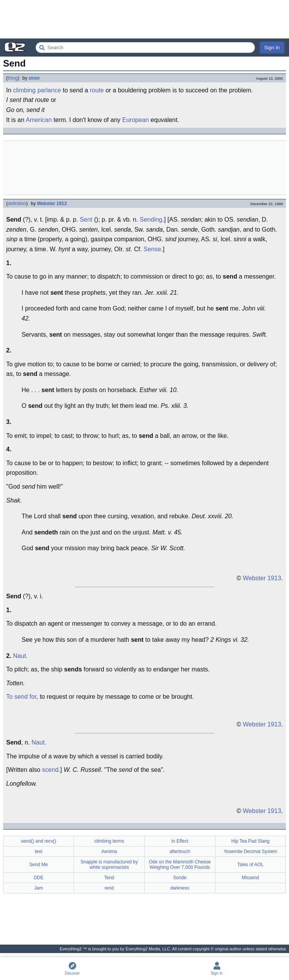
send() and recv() (38, 841)
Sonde (180, 878)
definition (17, 204)
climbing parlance (37, 90)
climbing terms (109, 841)
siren (34, 78)
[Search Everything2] (145, 48)
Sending (151, 220)
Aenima (109, 851)
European (135, 120)
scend (50, 770)
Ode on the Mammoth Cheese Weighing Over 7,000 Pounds (180, 865)
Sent (86, 220)
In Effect (180, 841)
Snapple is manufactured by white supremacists (109, 865)
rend (109, 888)
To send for (21, 697)
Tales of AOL (250, 865)
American (39, 120)
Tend (109, 878)
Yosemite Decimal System (250, 851)
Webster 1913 (52, 204)
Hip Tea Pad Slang (250, 841)
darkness (180, 888)
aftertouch (180, 851)
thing (13, 78)
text (38, 851)
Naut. (20, 656)
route (97, 90)
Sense (152, 249)
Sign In (272, 48)
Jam (39, 888)
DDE (38, 878)
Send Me (39, 865)
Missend (251, 878)
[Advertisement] (144, 19)
